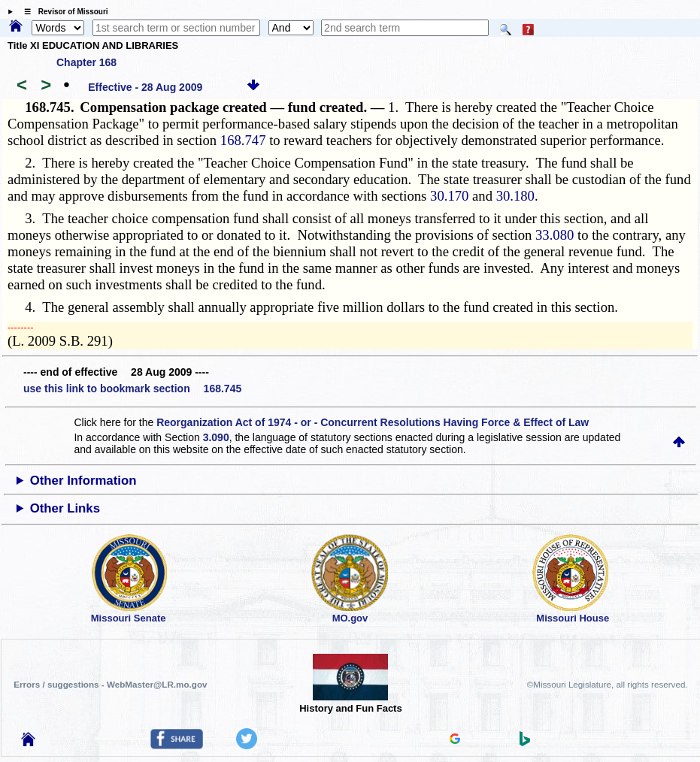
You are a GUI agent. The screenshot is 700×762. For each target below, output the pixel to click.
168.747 (243, 140)
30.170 (449, 196)
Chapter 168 (86, 62)
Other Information (83, 481)
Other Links (65, 508)
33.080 (555, 235)
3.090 (216, 437)
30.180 (515, 196)
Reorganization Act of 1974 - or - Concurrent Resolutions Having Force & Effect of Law (373, 422)
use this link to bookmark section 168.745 (132, 389)
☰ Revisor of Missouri (62, 12)
